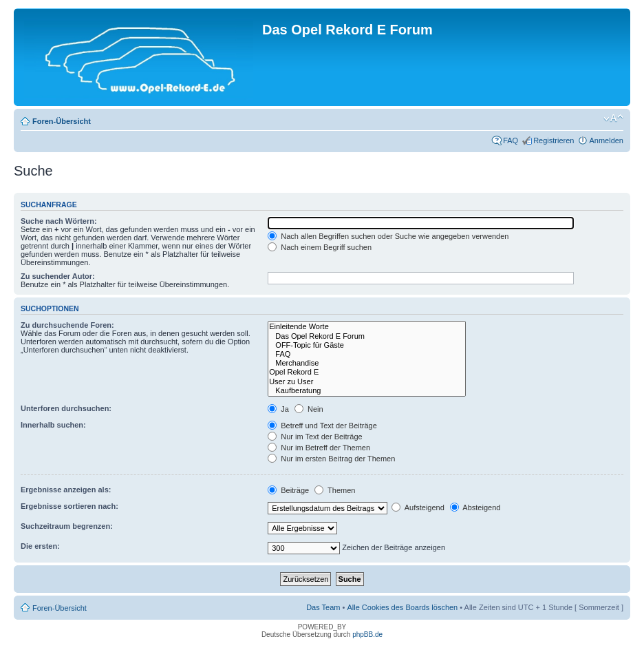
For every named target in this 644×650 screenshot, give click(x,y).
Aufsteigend (418, 507)
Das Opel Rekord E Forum (367, 336)
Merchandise (367, 363)
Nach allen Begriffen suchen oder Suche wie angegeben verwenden (388, 236)
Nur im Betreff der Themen (319, 448)
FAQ (511, 140)
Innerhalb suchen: (53, 425)
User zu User (367, 382)
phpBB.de (367, 635)
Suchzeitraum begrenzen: (67, 526)
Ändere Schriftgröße (613, 118)
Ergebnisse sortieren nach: (69, 506)
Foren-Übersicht (62, 121)
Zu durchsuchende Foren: (67, 325)
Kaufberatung (367, 391)
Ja (278, 409)
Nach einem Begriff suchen (320, 247)
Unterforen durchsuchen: (66, 408)
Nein (309, 409)
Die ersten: (40, 546)
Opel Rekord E (367, 372)
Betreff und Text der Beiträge (322, 426)
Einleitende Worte (367, 327)
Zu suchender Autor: (58, 276)
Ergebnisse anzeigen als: (66, 490)
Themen (335, 490)
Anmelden (606, 140)
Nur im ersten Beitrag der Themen (331, 459)
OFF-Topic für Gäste (367, 345)
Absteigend (475, 507)
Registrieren (554, 140)
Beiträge (288, 490)
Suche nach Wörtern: (59, 221)
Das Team (323, 607)
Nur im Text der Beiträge (315, 437)
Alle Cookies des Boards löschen (402, 607)
